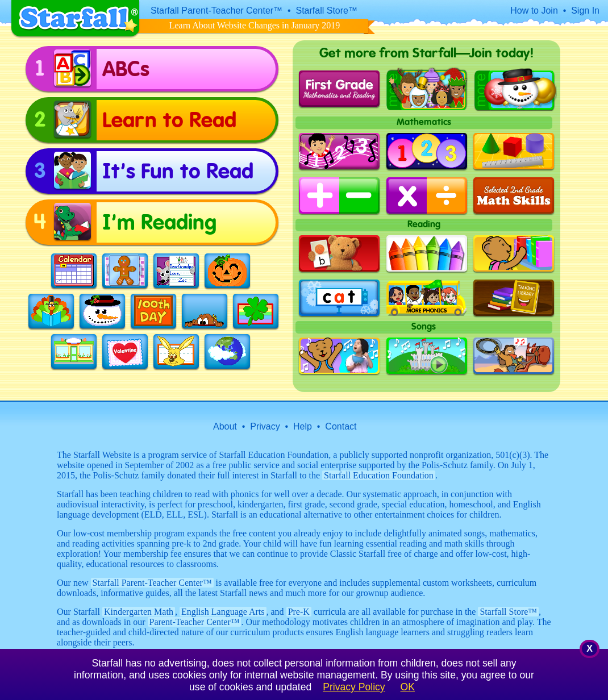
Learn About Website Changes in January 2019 (255, 25)
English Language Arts (223, 612)
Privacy (265, 426)
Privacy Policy (354, 687)
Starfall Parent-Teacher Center (152, 583)
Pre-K (299, 612)
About (225, 426)
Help (303, 426)
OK (408, 687)
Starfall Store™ (327, 11)
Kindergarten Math (139, 612)
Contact (341, 426)
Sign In (585, 11)
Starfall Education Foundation (379, 475)
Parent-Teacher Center (195, 622)
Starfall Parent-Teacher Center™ (216, 11)
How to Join (534, 11)
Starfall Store (508, 612)
